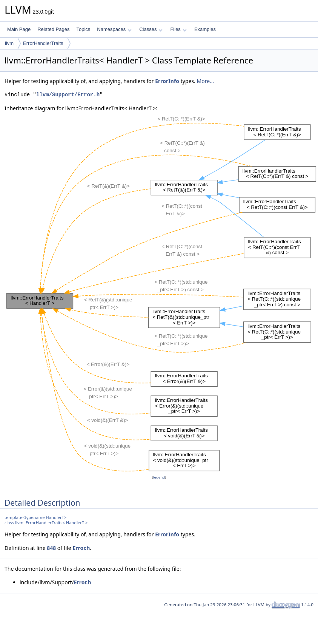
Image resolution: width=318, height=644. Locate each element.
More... (206, 81)
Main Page (19, 29)
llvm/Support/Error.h (68, 95)
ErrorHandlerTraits (43, 43)
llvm (9, 43)
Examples (205, 29)
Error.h (81, 548)
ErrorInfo (167, 81)
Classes (151, 29)
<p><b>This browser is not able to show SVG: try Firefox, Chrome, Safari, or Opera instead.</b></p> (161, 293)
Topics (83, 29)
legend (159, 477)
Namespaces (114, 29)
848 (51, 548)
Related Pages (53, 29)
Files (178, 29)
